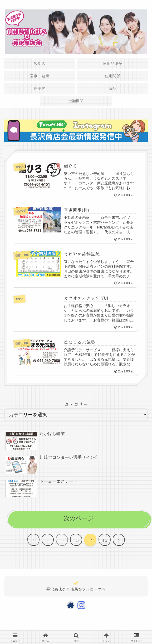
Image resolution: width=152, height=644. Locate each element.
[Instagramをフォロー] (81, 605)
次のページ (79, 519)
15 (105, 540)
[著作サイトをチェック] (71, 605)
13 (76, 540)
